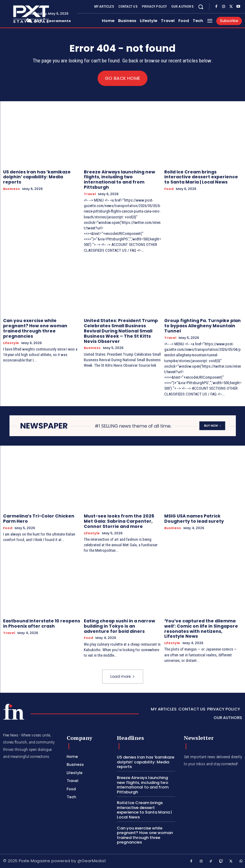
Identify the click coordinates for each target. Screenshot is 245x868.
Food (169, 189)
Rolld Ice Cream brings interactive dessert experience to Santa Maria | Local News (201, 177)
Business (11, 189)
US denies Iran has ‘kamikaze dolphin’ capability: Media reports (37, 177)
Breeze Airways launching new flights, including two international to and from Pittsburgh (119, 179)
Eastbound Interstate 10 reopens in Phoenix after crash (42, 623)
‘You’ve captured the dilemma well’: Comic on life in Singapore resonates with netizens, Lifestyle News (201, 629)
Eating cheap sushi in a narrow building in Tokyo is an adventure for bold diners (119, 626)
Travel (90, 194)
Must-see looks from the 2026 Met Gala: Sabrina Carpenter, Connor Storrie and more (119, 521)
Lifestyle (11, 343)
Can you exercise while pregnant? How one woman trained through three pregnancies (35, 328)
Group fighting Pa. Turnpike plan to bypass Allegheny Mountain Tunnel (202, 326)
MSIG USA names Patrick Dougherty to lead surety (194, 519)
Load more (123, 676)
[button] (201, 7)
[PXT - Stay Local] (14, 712)
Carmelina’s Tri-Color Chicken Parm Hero (39, 519)
